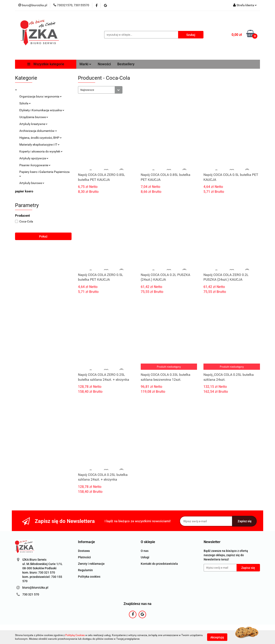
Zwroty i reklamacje (91, 564)
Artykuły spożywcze (34, 158)
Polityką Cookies (75, 635)
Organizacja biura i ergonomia (40, 96)
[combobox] (100, 90)
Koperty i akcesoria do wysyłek (41, 151)
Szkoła (25, 103)
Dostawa (84, 551)
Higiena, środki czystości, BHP (40, 138)
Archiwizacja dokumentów (38, 131)
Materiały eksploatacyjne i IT (39, 145)
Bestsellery (126, 64)
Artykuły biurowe (32, 183)
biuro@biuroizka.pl (35, 588)
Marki (85, 64)
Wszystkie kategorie (46, 64)
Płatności (84, 557)
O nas (145, 551)
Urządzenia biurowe (34, 117)
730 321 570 (31, 594)
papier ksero (24, 191)
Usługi (145, 557)
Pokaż (43, 236)
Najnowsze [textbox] (87, 90)
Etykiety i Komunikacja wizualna (42, 110)
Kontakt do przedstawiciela (159, 564)
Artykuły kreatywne (33, 124)
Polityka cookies (89, 577)
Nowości (104, 64)
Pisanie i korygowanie (35, 165)
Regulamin (85, 570)
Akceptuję (217, 637)
